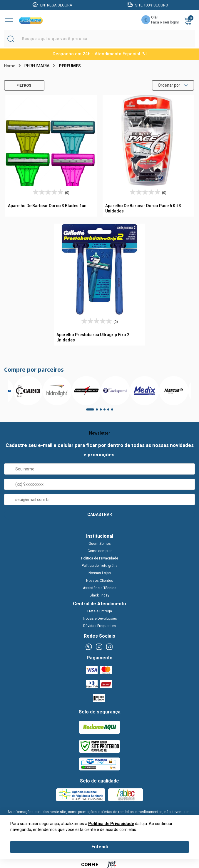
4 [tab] (106, 411)
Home (10, 66)
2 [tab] (99, 411)
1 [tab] (89, 411)
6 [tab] (114, 411)
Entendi (100, 847)
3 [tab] (103, 411)
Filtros (19, 85)
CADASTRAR (100, 515)
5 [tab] (110, 411)
